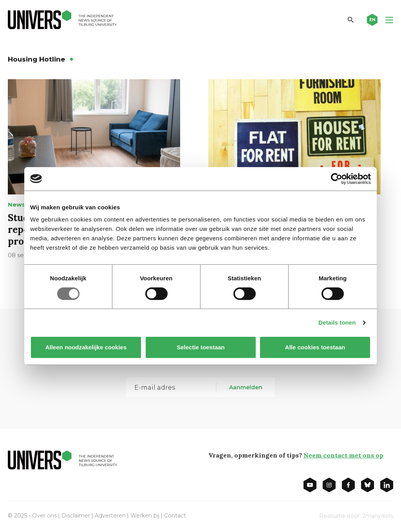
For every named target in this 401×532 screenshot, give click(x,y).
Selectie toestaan (201, 347)
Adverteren (110, 516)
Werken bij (145, 516)
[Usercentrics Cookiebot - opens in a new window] (337, 179)
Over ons (44, 516)
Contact (175, 516)
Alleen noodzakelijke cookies (86, 347)
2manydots (378, 516)
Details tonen (337, 322)
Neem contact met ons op (343, 455)
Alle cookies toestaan (315, 347)
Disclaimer (76, 516)
